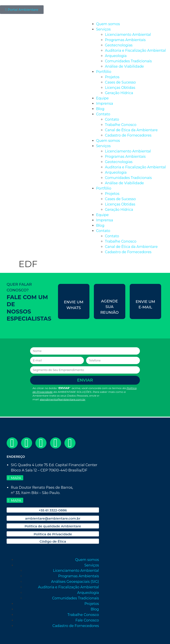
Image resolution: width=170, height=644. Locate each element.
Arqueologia (116, 56)
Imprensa (105, 104)
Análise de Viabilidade (124, 66)
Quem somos (108, 24)
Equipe (102, 98)
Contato (103, 114)
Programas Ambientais (125, 40)
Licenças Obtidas (120, 88)
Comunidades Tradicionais (128, 61)
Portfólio (104, 72)
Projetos (112, 77)
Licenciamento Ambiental (128, 35)
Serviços (103, 29)
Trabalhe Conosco (121, 125)
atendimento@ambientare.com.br (63, 399)
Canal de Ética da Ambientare (131, 130)
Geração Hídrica (119, 93)
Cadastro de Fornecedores (128, 135)
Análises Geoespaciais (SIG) (75, 582)
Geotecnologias (119, 45)
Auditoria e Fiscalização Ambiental (135, 50)
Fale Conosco (87, 620)
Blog (100, 109)
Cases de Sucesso (120, 82)
